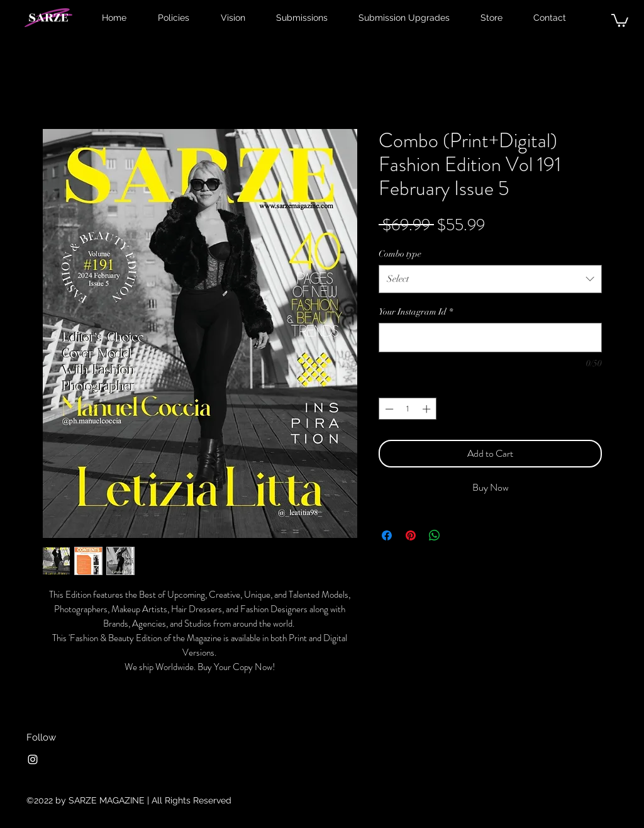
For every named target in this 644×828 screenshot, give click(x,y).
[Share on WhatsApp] (435, 535)
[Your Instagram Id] (490, 338)
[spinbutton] (408, 409)
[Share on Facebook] (387, 535)
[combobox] (490, 279)
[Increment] (428, 409)
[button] (620, 20)
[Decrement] (388, 409)
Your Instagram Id (416, 312)
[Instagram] (33, 759)
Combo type (400, 254)
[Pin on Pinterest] (411, 535)
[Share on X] (458, 535)
